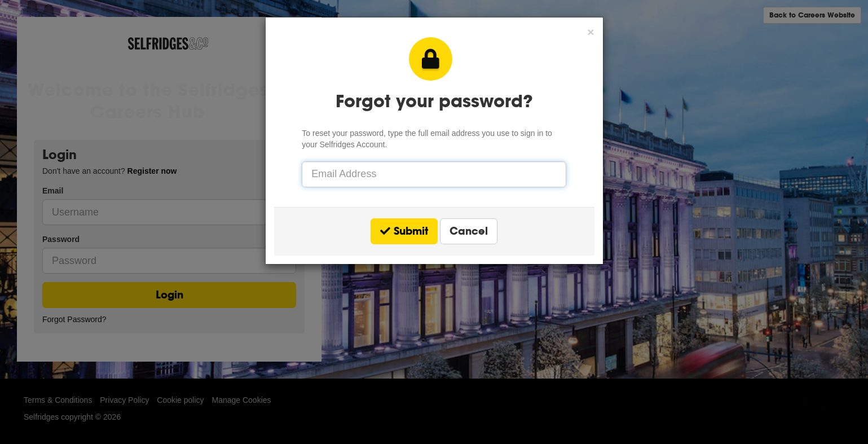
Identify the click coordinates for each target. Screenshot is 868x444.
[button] (591, 32)
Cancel (469, 231)
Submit (404, 231)
